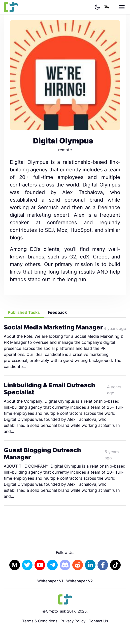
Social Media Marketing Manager (53, 327)
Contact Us (98, 621)
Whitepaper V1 (50, 581)
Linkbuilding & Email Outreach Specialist (50, 389)
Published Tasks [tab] (24, 312)
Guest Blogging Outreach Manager (42, 454)
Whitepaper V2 (79, 581)
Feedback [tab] (57, 312)
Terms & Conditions (40, 621)
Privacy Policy (73, 621)
